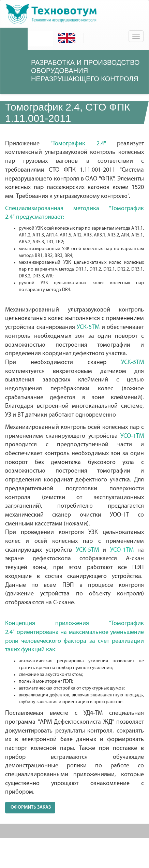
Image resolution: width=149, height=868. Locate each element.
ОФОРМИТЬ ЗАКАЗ (30, 807)
